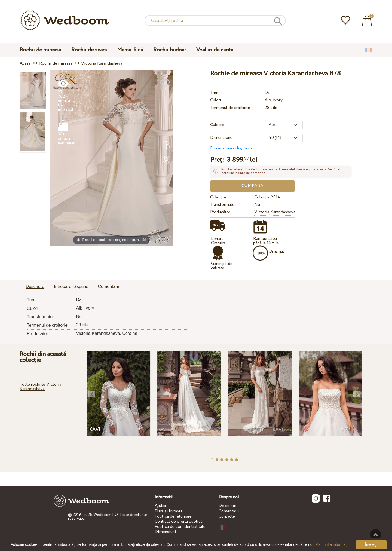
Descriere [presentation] (35, 287)
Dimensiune (221, 138)
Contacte (227, 516)
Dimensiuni (165, 532)
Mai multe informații (332, 544)
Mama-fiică (130, 50)
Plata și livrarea (169, 511)
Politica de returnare (173, 516)
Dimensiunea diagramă (231, 148)
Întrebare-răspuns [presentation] (71, 287)
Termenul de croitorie (230, 108)
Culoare (217, 125)
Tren (214, 93)
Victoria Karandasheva (275, 212)
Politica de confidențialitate (180, 527)
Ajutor (160, 506)
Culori (216, 100)
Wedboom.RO (106, 515)
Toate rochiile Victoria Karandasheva (40, 387)
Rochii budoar (170, 50)
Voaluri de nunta (215, 50)
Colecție (218, 197)
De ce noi (228, 506)
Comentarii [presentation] (108, 287)
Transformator (223, 205)
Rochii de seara (89, 50)
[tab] (35, 287)
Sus (376, 535)
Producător (220, 212)
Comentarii (229, 511)
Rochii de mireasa (40, 50)
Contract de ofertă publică (179, 521)
